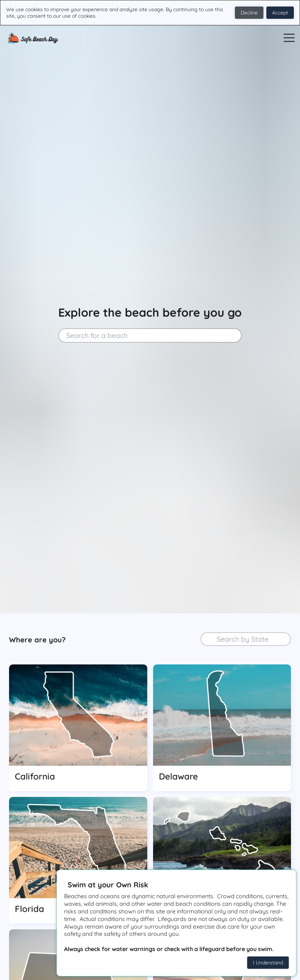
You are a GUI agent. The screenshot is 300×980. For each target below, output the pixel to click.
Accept (280, 13)
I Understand (268, 963)
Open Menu (289, 38)
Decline (249, 13)
